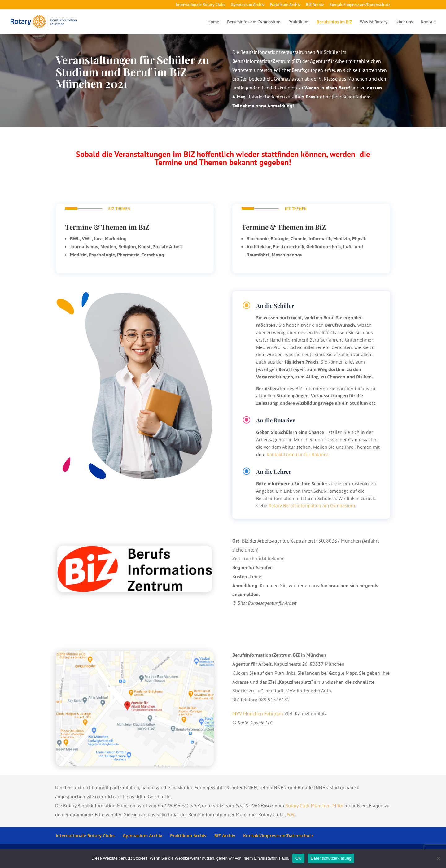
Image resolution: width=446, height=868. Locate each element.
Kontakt (429, 22)
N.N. (291, 814)
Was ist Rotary (374, 22)
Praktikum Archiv (285, 5)
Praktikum (298, 22)
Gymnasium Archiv (247, 5)
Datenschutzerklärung (331, 858)
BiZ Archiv (315, 5)
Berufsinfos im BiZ (334, 22)
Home (213, 22)
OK (298, 858)
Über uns (404, 22)
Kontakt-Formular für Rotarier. (298, 454)
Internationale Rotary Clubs (200, 5)
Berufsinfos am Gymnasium (254, 22)
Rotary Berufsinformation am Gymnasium (312, 506)
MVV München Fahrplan (258, 713)
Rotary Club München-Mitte (314, 805)
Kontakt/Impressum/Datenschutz (360, 5)
